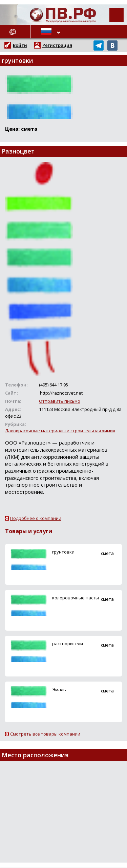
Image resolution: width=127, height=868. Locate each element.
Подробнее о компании (36, 518)
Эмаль (59, 689)
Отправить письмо (60, 401)
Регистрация (57, 45)
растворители (68, 644)
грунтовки (63, 552)
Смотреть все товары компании (45, 734)
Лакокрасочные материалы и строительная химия (60, 431)
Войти (20, 45)
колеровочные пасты (76, 598)
